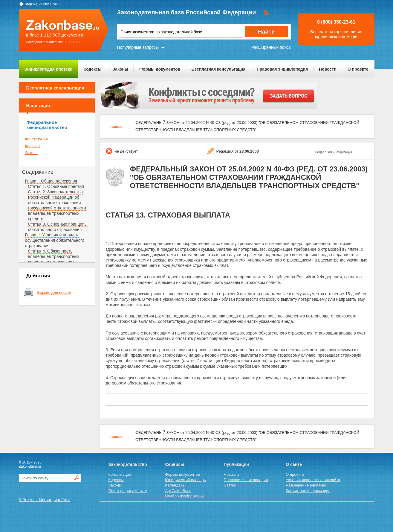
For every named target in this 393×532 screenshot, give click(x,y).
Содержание (38, 172)
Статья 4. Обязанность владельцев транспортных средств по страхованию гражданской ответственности (57, 259)
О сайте (294, 464)
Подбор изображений (184, 496)
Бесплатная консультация (218, 69)
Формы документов (160, 69)
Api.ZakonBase (178, 491)
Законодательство (128, 464)
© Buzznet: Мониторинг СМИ (45, 500)
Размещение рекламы (306, 485)
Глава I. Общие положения (51, 181)
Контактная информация (308, 491)
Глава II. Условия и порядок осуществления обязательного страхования (55, 240)
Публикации (236, 464)
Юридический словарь (185, 480)
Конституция (36, 139)
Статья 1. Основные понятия (56, 186)
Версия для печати (54, 292)
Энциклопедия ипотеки (48, 69)
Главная (116, 126)
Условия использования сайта (313, 480)
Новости (328, 69)
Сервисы (174, 464)
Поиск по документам (128, 491)
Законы (120, 69)
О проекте (358, 69)
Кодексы (92, 69)
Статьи (230, 485)
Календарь (175, 485)
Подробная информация (334, 152)
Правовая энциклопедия (282, 69)
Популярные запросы (138, 47)
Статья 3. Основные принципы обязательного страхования (58, 227)
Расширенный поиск (271, 47)
